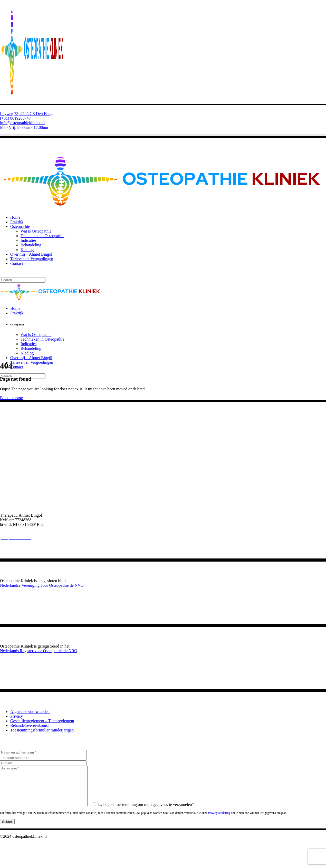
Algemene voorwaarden (30, 712)
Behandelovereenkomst (30, 725)
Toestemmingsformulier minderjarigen (42, 730)
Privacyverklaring (219, 821)
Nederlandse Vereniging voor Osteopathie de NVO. (42, 585)
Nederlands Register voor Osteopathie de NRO (39, 651)
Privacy (17, 716)
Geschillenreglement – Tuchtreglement (42, 721)
